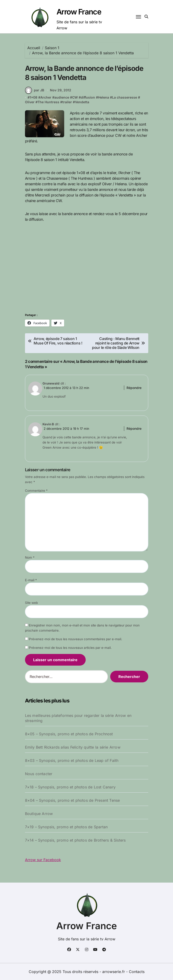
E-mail (31, 580)
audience (62, 98)
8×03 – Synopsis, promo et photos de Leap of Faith (72, 760)
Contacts (137, 972)
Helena (104, 98)
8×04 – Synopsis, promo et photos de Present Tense (72, 800)
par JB (35, 90)
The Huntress (48, 102)
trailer (67, 102)
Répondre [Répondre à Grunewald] (134, 388)
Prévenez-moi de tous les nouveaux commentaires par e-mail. (76, 639)
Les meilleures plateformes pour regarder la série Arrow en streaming (78, 718)
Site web (31, 603)
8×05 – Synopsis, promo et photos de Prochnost (69, 734)
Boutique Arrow (39, 814)
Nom (30, 558)
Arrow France (79, 12)
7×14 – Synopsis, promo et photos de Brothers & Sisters (75, 840)
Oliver (30, 102)
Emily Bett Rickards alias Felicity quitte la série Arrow (73, 747)
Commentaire (36, 491)
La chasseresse (125, 98)
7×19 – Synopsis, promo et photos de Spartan (66, 827)
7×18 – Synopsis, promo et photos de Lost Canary (70, 787)
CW (75, 98)
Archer (46, 98)
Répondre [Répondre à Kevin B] (134, 428)
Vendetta (82, 102)
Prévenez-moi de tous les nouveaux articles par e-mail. (70, 648)
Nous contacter (39, 774)
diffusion (88, 98)
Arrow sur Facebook (43, 860)
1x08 (34, 98)
